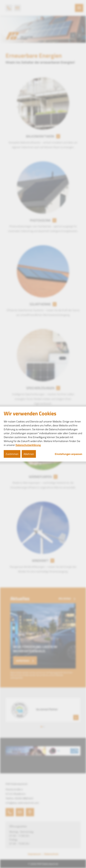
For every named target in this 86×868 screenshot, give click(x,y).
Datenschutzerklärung (28, 445)
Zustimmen (12, 454)
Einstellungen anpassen (69, 454)
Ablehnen (29, 454)
